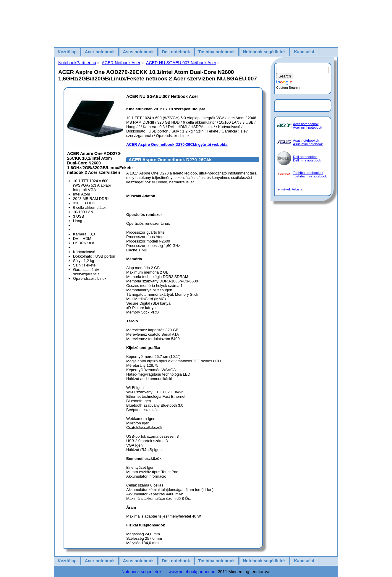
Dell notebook (176, 52)
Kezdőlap (67, 52)
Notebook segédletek (264, 52)
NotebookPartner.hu (77, 63)
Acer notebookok (306, 124)
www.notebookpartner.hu (192, 572)
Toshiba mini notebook (310, 176)
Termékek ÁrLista (289, 189)
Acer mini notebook (308, 127)
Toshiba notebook (217, 52)
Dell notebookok (305, 157)
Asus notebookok (306, 140)
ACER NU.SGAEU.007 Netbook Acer (181, 63)
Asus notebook (138, 52)
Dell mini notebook (307, 160)
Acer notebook (100, 52)
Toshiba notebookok (308, 173)
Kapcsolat (304, 52)
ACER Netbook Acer (121, 63)
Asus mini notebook (308, 144)
